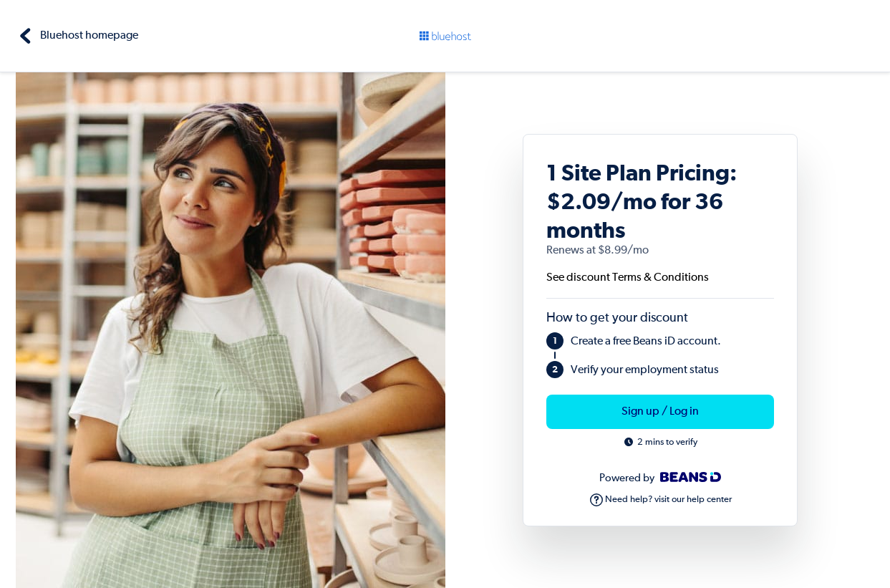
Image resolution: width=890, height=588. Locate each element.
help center (709, 500)
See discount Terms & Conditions (628, 278)
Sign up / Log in (660, 412)
